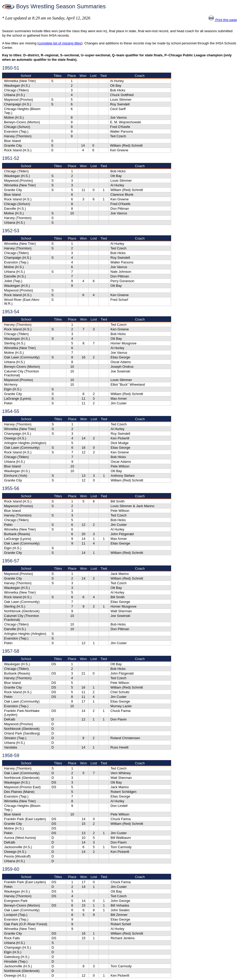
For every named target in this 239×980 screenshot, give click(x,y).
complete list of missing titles (60, 43)
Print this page (222, 20)
